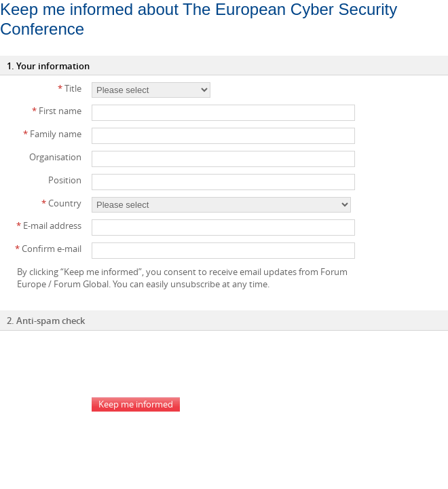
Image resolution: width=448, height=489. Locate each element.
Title (70, 88)
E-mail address (49, 225)
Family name (52, 134)
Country (61, 203)
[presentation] (195, 364)
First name (57, 111)
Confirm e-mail (48, 249)
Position (65, 180)
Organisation (55, 157)
